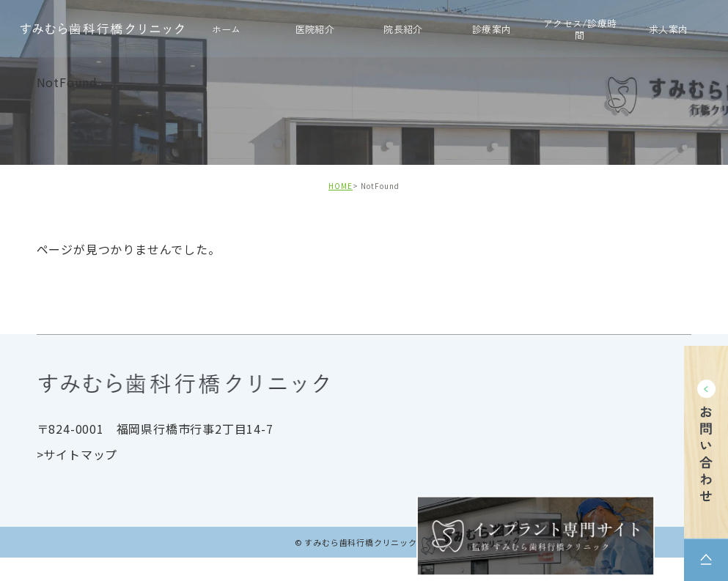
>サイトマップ (77, 454)
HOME (341, 186)
